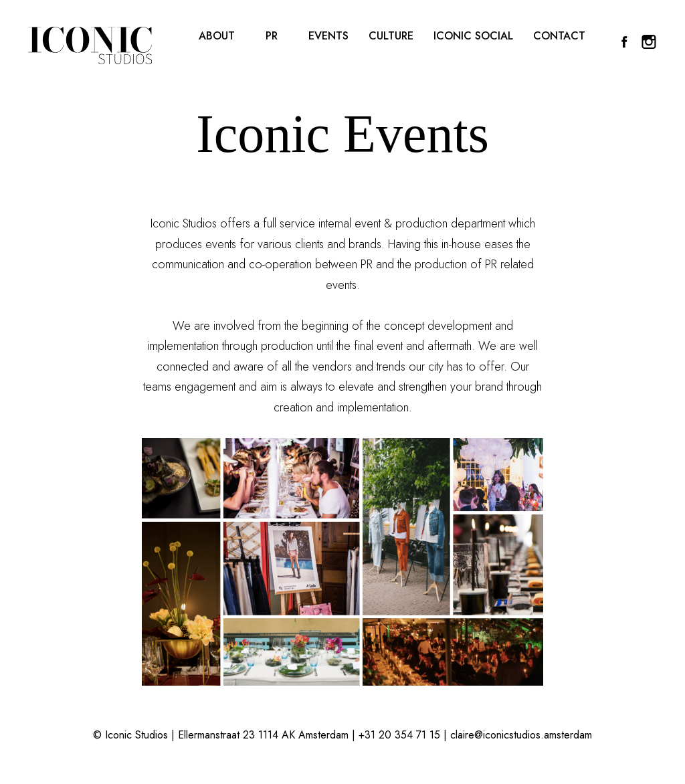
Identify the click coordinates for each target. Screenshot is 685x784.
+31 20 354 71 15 (399, 735)
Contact (559, 37)
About (217, 37)
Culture (391, 37)
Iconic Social (473, 37)
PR (272, 37)
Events (328, 37)
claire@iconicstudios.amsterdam (521, 735)
